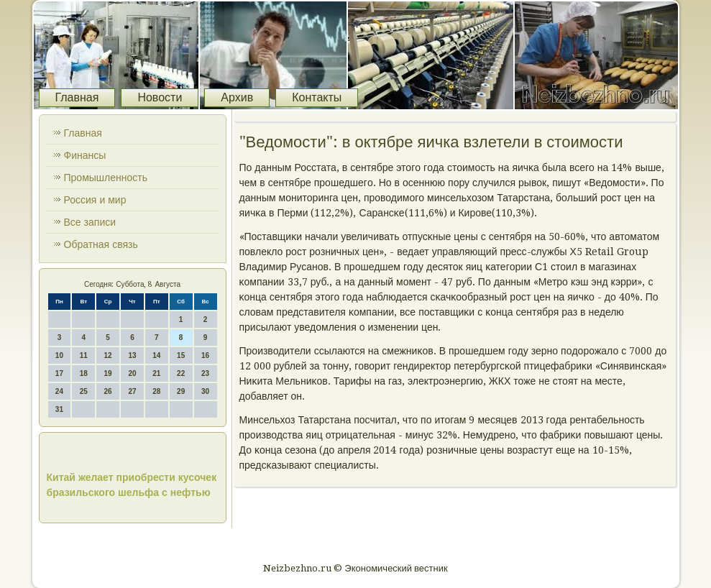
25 (84, 391)
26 (108, 391)
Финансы (85, 155)
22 (181, 373)
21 (156, 373)
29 (181, 391)
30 (205, 391)
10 (59, 355)
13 (132, 355)
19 (108, 373)
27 (132, 391)
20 (132, 373)
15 (181, 355)
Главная (77, 97)
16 (205, 355)
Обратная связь (101, 244)
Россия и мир (95, 200)
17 (59, 373)
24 (59, 391)
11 (84, 355)
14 (156, 355)
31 (59, 409)
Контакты (317, 97)
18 (84, 373)
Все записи (90, 222)
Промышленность (106, 178)
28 (156, 391)
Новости (160, 97)
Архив (237, 97)
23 (205, 373)
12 (108, 355)
